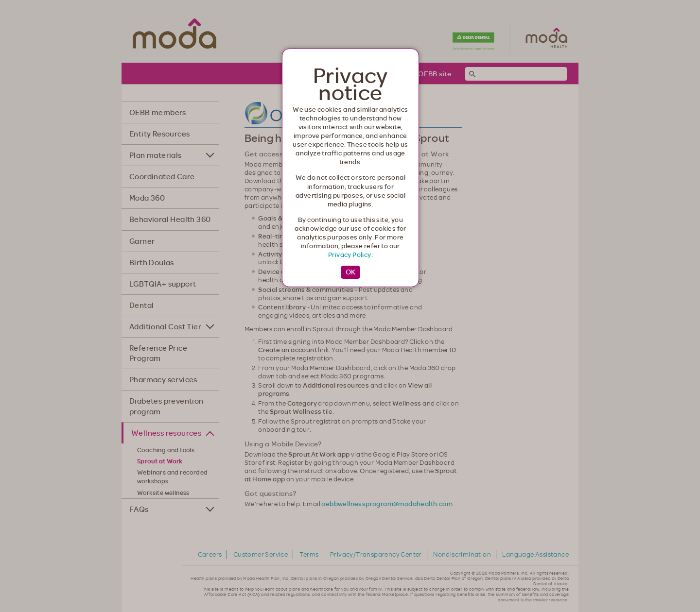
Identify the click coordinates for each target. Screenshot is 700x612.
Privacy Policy (350, 255)
